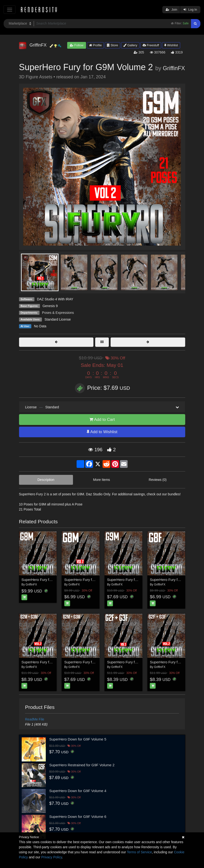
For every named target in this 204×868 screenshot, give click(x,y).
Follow (77, 45)
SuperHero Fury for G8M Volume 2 (92, 580)
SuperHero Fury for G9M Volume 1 (135, 580)
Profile (95, 45)
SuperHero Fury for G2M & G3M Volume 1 (98, 662)
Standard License (58, 319)
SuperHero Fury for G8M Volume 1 (49, 580)
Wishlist (171, 45)
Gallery (130, 45)
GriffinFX (174, 68)
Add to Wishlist (102, 432)
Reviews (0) (158, 480)
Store (112, 45)
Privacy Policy (52, 857)
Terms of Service (139, 852)
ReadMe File (35, 719)
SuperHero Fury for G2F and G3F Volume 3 (142, 662)
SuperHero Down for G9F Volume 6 (78, 817)
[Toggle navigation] (10, 10)
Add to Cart (102, 420)
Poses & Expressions (58, 313)
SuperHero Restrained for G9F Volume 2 (82, 765)
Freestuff (151, 45)
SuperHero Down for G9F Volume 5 (78, 739)
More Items (102, 480)
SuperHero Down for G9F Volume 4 (78, 791)
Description (46, 480)
